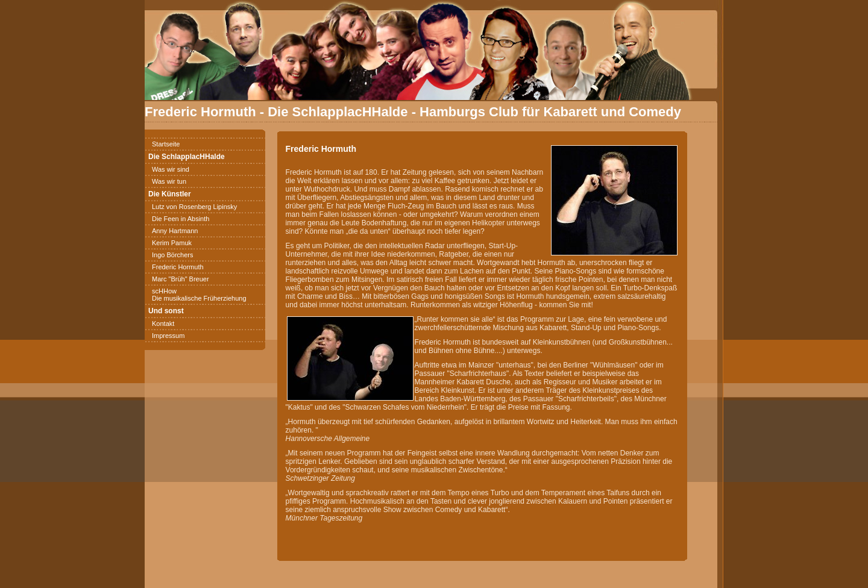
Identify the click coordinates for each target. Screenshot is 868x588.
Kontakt (163, 324)
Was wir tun (169, 181)
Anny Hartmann (175, 231)
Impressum (168, 336)
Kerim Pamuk (172, 243)
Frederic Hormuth (178, 267)
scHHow (164, 291)
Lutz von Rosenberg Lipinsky (194, 207)
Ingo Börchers (172, 255)
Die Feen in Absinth (181, 219)
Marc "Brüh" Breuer (181, 279)
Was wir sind (171, 169)
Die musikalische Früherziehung (199, 298)
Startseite (166, 144)
